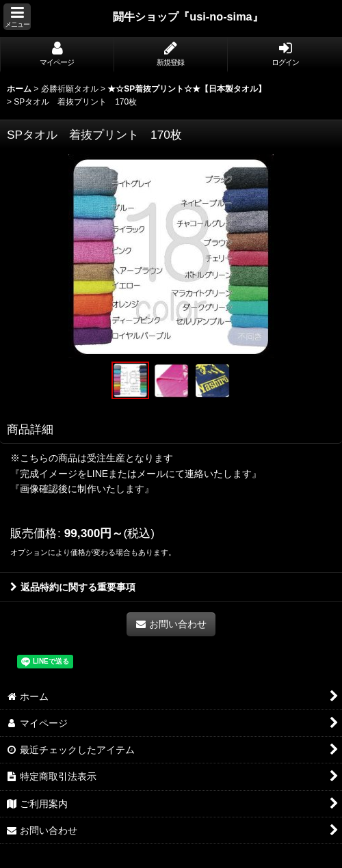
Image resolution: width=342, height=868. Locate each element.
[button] (17, 17)
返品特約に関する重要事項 (73, 587)
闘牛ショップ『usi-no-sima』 (188, 16)
